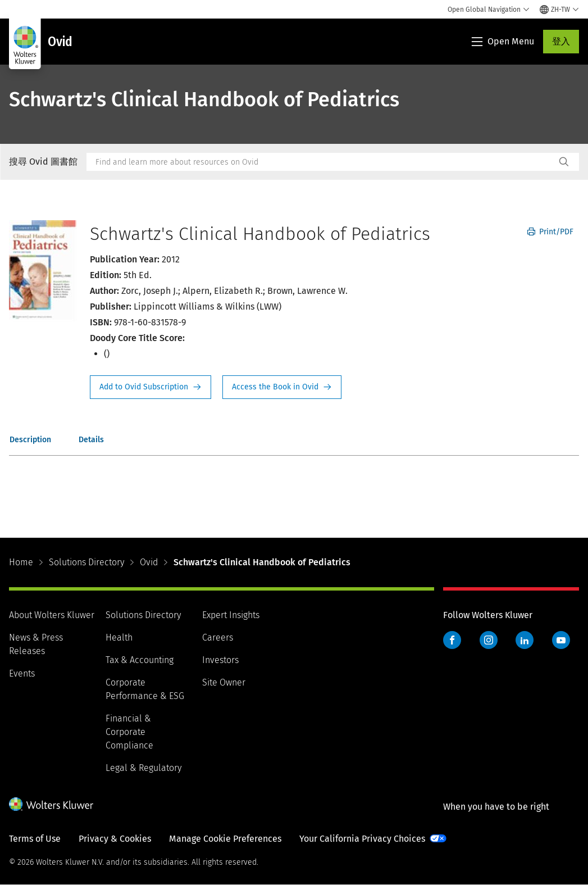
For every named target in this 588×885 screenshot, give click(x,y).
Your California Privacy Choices (362, 839)
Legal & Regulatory (143, 768)
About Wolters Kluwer (52, 615)
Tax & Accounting (140, 660)
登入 (561, 41)
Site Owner (224, 682)
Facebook (452, 640)
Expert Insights (231, 615)
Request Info (151, 387)
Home (21, 562)
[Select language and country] (559, 10)
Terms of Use (35, 839)
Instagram (489, 640)
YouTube (561, 640)
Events (22, 673)
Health (119, 637)
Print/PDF (550, 232)
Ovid (149, 562)
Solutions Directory (86, 562)
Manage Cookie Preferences (225, 839)
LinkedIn (525, 640)
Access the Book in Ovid (282, 387)
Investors (220, 660)
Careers (218, 637)
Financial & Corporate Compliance (129, 732)
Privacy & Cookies (115, 839)
